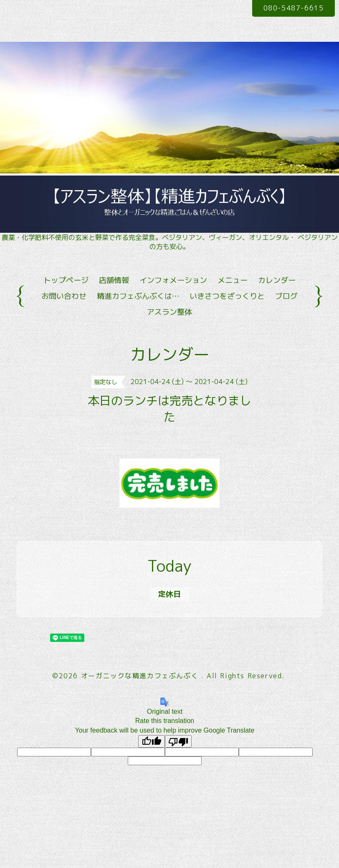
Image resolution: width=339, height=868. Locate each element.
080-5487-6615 (294, 8)
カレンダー (277, 280)
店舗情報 (114, 280)
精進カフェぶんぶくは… (138, 296)
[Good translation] (152, 741)
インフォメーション (173, 280)
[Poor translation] (178, 741)
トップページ (66, 280)
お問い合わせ (64, 296)
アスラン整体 (169, 312)
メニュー (233, 280)
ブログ (286, 296)
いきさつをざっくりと (227, 296)
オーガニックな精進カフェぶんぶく (141, 676)
